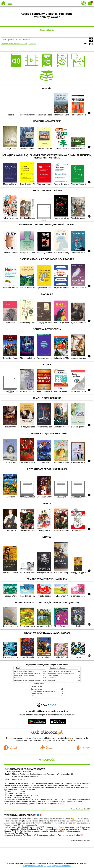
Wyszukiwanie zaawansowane (14, 44)
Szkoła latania (52, 678)
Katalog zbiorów (47, 30)
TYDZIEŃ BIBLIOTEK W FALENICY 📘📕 (23, 815)
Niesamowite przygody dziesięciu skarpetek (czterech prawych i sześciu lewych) (39, 680)
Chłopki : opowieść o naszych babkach (60, 671)
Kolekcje (32, 44)
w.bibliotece (65, 738)
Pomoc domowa (53, 676)
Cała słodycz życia (37, 694)
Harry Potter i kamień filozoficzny (24, 671)
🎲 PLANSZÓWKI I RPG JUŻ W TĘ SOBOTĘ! (25, 769)
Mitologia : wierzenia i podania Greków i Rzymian (29, 673)
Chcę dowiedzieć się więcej (35, 866)
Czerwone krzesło (37, 687)
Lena (33, 696)
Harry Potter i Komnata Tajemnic (24, 676)
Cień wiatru (18, 678)
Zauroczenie (52, 680)
